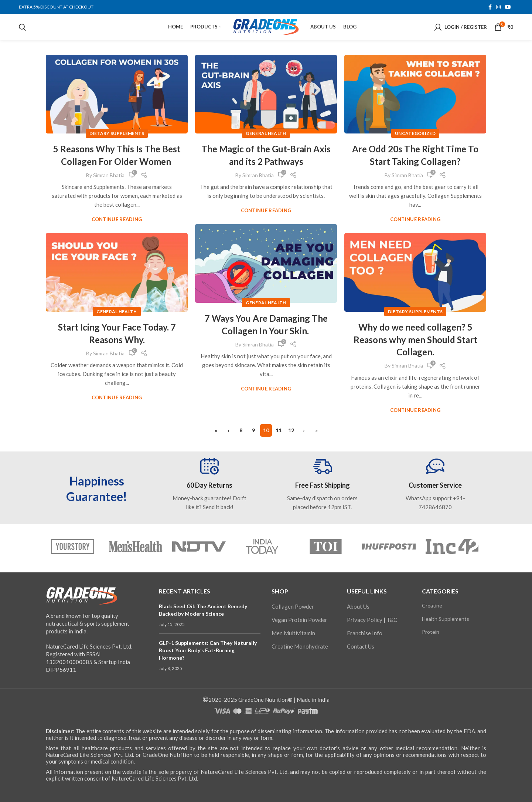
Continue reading (117, 219)
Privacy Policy (365, 620)
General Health (266, 133)
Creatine (432, 605)
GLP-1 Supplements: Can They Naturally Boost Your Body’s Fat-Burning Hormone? (208, 650)
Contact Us (361, 646)
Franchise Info (365, 633)
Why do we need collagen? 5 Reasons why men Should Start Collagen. (415, 339)
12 (291, 430)
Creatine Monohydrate (300, 646)
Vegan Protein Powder (299, 620)
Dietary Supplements (117, 133)
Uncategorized (415, 133)
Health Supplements (446, 619)
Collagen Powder (293, 606)
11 (279, 430)
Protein (431, 632)
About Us (358, 606)
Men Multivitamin (293, 633)
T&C (392, 620)
